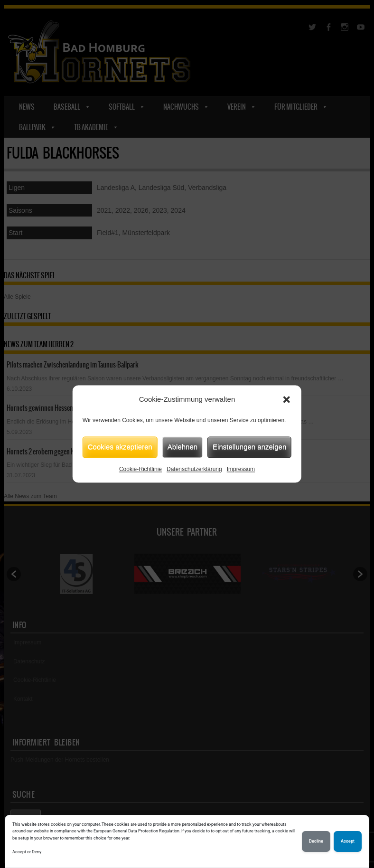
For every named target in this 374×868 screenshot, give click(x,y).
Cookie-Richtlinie (140, 469)
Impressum (241, 469)
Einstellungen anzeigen (249, 447)
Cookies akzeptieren (120, 447)
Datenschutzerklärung (194, 469)
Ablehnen (182, 447)
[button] (287, 400)
